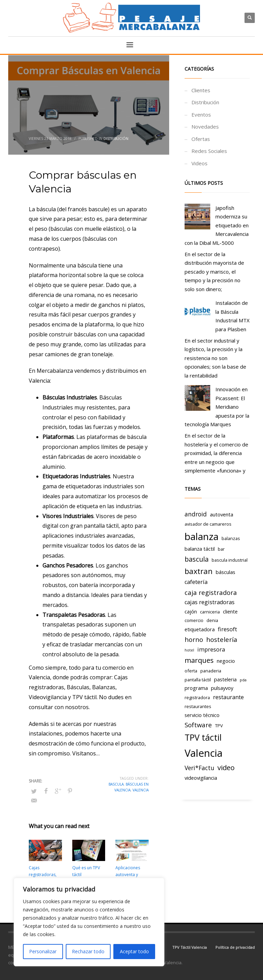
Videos (199, 163)
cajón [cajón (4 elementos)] (191, 611)
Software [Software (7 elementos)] (198, 725)
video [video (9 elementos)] (226, 767)
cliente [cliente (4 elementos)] (230, 611)
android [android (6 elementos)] (196, 514)
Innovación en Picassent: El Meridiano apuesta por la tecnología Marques (217, 407)
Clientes (201, 90)
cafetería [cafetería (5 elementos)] (196, 582)
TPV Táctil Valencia (190, 947)
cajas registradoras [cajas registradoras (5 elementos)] (210, 602)
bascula (116, 784)
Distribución (116, 139)
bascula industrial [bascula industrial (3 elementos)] (230, 560)
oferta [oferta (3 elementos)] (191, 671)
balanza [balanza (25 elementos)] (202, 536)
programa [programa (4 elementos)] (196, 688)
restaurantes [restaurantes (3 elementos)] (198, 706)
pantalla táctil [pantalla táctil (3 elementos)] (198, 680)
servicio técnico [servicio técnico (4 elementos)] (202, 715)
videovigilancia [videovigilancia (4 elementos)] (201, 778)
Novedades (205, 127)
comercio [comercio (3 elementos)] (194, 620)
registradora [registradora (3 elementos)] (197, 697)
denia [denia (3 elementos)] (212, 620)
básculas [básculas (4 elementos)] (226, 572)
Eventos (201, 115)
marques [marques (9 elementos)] (199, 660)
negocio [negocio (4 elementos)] (226, 661)
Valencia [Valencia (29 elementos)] (204, 753)
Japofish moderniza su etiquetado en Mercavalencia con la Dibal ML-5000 (217, 225)
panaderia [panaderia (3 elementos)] (211, 671)
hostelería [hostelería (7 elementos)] (222, 639)
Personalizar (43, 951)
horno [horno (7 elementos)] (194, 639)
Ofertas (201, 139)
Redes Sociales (209, 151)
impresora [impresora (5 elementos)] (211, 649)
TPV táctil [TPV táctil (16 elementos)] (203, 737)
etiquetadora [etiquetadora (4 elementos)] (200, 629)
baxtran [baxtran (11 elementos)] (199, 571)
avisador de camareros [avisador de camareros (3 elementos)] (208, 524)
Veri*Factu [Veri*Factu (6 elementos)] (199, 768)
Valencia (141, 790)
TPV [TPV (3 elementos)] (219, 726)
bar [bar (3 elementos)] (221, 549)
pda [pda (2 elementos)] (243, 680)
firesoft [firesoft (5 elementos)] (227, 629)
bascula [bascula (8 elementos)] (197, 559)
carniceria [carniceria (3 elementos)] (210, 612)
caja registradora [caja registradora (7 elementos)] (211, 592)
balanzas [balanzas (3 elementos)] (231, 538)
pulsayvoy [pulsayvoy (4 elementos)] (222, 688)
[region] (89, 922)
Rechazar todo (88, 951)
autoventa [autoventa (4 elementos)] (222, 514)
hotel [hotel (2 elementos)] (189, 650)
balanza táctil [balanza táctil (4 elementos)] (200, 549)
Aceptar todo (134, 951)
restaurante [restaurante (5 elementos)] (228, 697)
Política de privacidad (235, 947)
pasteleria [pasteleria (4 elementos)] (225, 679)
